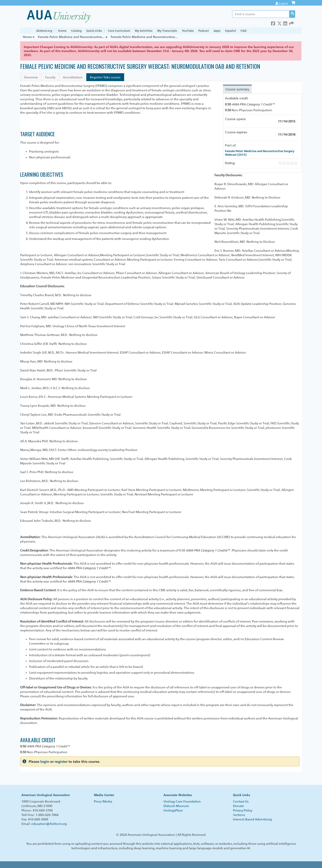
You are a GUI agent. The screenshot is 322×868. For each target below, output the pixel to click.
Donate (238, 806)
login (45, 762)
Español (231, 31)
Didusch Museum (176, 806)
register (61, 762)
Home (62, 31)
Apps (217, 31)
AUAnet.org (44, 31)
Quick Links (94, 31)
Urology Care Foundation (182, 801)
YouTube (188, 31)
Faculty (50, 77)
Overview (31, 77)
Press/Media (103, 801)
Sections (239, 815)
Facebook (273, 23)
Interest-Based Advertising (252, 819)
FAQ (244, 31)
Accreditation (73, 77)
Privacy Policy (243, 810)
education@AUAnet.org (49, 824)
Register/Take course (105, 77)
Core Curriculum (119, 31)
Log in (283, 3)
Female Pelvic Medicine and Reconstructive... (71, 37)
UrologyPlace (173, 810)
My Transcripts (167, 31)
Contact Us (241, 801)
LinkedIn (285, 23)
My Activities (144, 31)
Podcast (204, 31)
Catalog (76, 31)
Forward (291, 23)
